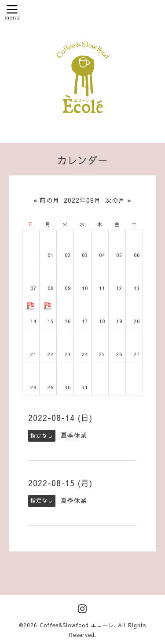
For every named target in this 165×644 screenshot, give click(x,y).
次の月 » (118, 200)
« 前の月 (46, 200)
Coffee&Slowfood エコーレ (77, 625)
